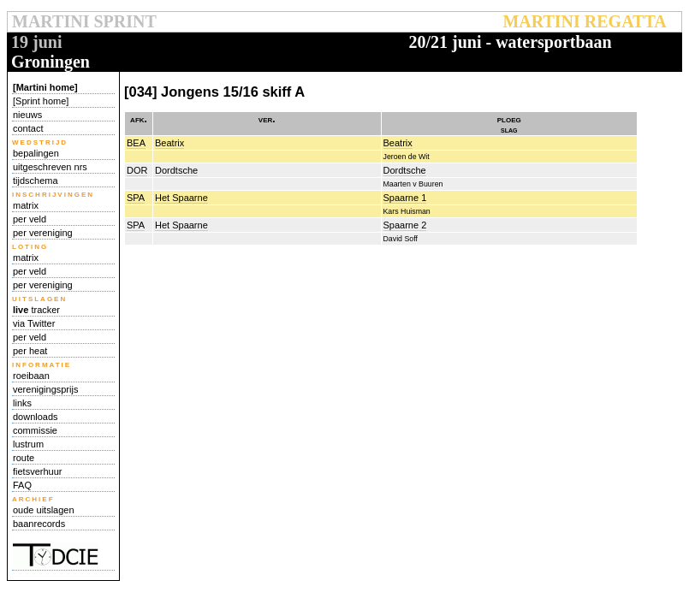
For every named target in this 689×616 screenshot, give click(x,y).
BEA (136, 143)
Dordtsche (176, 170)
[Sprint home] (41, 101)
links (22, 403)
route (24, 458)
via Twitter (34, 323)
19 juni (36, 42)
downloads (36, 417)
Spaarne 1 (405, 198)
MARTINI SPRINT (84, 21)
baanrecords (39, 524)
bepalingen (36, 153)
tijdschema (36, 181)
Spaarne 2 (405, 225)
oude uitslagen (44, 510)
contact (28, 128)
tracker (36, 310)
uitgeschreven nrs (50, 167)
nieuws (27, 115)
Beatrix (169, 143)
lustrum (28, 444)
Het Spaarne (181, 198)
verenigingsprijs (45, 389)
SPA (136, 198)
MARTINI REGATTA (584, 21)
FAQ (22, 485)
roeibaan (31, 376)
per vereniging (43, 233)
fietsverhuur (37, 471)
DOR (137, 170)
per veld (30, 219)
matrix (26, 205)
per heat (30, 351)
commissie (35, 430)
